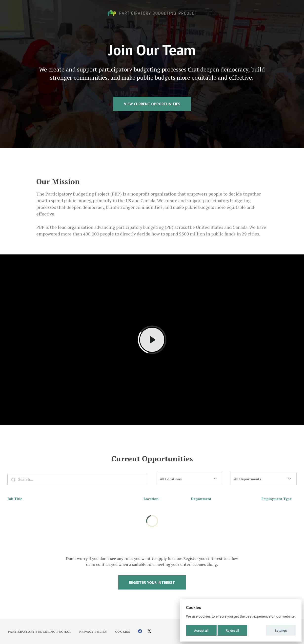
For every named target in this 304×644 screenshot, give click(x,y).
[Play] (152, 340)
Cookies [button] (123, 632)
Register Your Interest (152, 582)
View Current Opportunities (152, 104)
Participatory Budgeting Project (40, 632)
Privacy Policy (93, 632)
